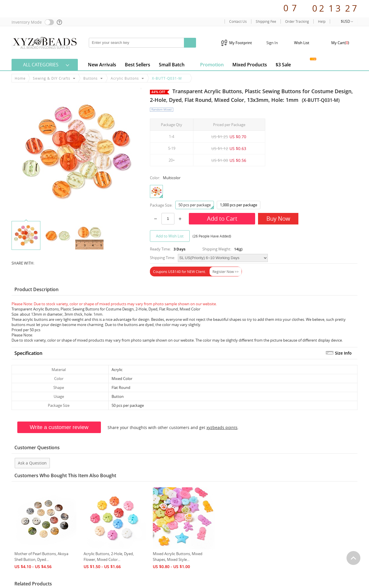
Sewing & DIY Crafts (52, 78)
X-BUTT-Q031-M (167, 78)
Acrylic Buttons (125, 78)
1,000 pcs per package (239, 205)
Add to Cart (222, 219)
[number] (168, 219)
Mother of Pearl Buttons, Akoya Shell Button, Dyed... (41, 557)
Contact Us (238, 21)
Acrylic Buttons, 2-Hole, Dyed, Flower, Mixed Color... (109, 557)
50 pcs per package (196, 206)
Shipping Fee (266, 21)
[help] (60, 22)
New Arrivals (102, 65)
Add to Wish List (170, 236)
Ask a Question (32, 463)
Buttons (91, 78)
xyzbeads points (222, 427)
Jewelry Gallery (304, 64)
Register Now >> (226, 271)
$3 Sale (283, 65)
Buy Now (278, 219)
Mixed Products (250, 65)
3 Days (179, 249)
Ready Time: (160, 249)
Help (322, 21)
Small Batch (172, 65)
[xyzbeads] (45, 43)
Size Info (343, 353)
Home (20, 78)
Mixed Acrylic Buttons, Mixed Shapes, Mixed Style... (178, 557)
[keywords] (137, 43)
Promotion (208, 64)
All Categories (41, 65)
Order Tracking (297, 21)
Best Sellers (138, 65)
